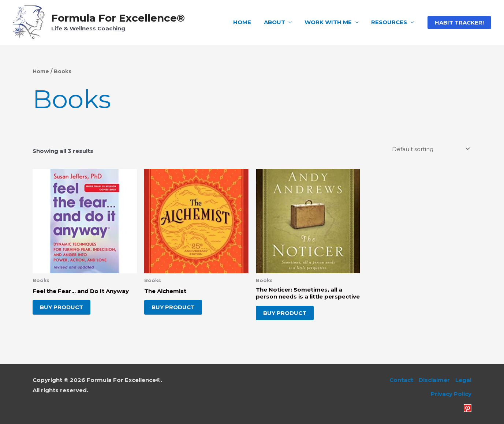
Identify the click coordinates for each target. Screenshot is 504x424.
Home (41, 71)
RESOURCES (390, 22)
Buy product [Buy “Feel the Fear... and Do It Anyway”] (61, 307)
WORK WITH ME (330, 22)
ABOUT (278, 22)
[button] (459, 22)
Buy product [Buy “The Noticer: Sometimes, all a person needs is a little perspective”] (285, 313)
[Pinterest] (468, 408)
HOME (248, 22)
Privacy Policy (451, 394)
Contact (401, 380)
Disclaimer (434, 380)
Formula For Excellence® (118, 18)
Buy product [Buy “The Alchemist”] (173, 307)
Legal (463, 380)
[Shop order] (430, 149)
